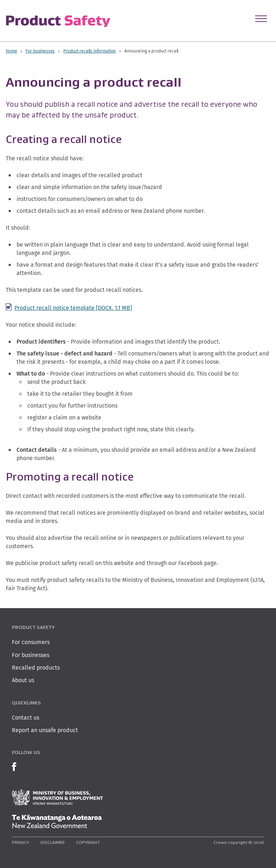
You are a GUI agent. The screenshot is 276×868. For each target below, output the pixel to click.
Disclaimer (53, 842)
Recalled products (36, 668)
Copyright (88, 842)
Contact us (26, 718)
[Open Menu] (261, 19)
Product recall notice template (73, 308)
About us (23, 680)
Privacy (20, 842)
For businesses (40, 51)
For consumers (31, 642)
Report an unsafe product (45, 730)
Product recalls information (89, 51)
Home (11, 51)
